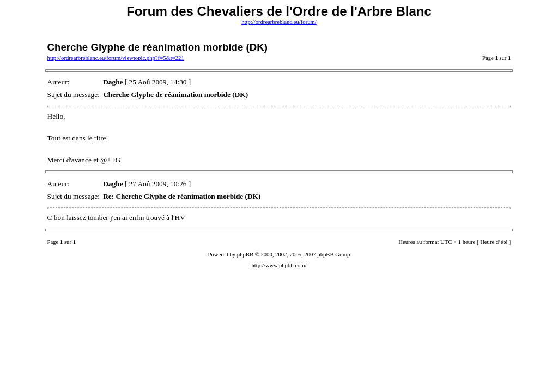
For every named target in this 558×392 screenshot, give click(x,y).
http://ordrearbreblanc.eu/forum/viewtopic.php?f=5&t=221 (116, 58)
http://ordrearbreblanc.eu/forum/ (279, 22)
